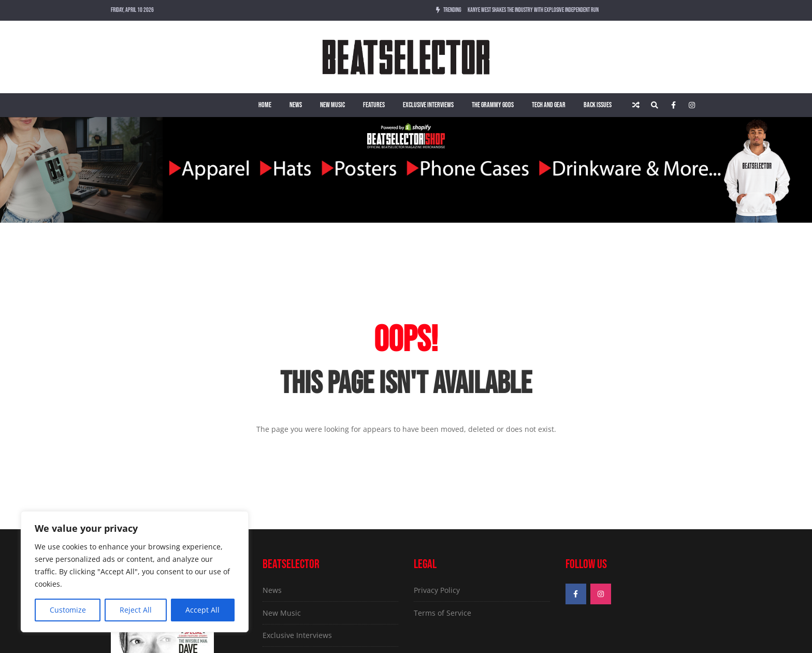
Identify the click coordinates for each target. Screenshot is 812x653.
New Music (332, 105)
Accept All (202, 610)
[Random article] (636, 105)
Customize (68, 610)
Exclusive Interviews (428, 105)
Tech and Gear (549, 105)
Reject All (136, 610)
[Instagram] (692, 105)
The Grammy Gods (493, 105)
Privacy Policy (437, 590)
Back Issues (598, 105)
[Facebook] (673, 105)
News (296, 105)
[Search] (655, 105)
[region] (135, 572)
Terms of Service (443, 613)
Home (265, 105)
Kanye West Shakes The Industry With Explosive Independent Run (533, 10)
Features (374, 105)
